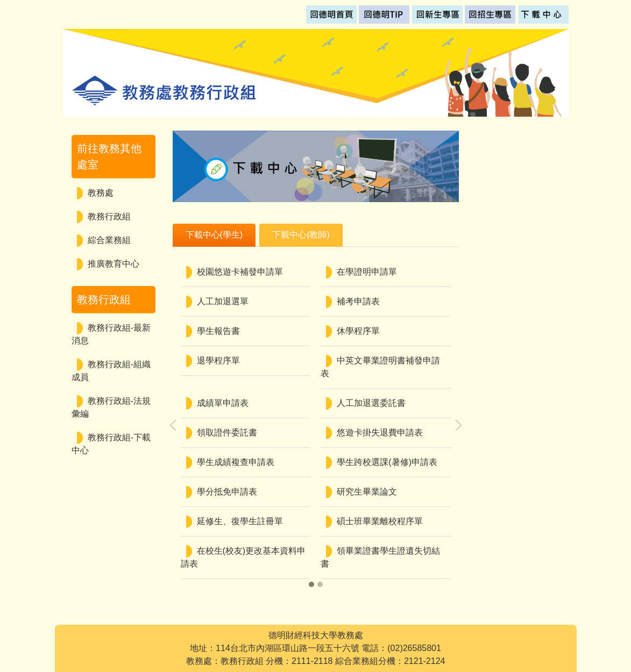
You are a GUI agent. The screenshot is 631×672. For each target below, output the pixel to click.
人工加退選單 (223, 301)
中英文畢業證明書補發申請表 (380, 367)
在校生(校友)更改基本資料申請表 (243, 557)
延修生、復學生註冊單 (240, 521)
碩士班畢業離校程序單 (380, 521)
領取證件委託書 (227, 432)
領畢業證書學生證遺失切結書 (380, 557)
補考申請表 (358, 301)
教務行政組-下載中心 (111, 444)
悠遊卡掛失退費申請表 (380, 432)
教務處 (101, 193)
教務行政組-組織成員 (111, 371)
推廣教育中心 (114, 264)
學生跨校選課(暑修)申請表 (387, 462)
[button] (311, 584)
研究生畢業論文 (367, 492)
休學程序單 (358, 331)
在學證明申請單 (367, 272)
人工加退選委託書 (371, 403)
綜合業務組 (109, 240)
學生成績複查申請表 (236, 462)
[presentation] (175, 425)
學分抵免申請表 (227, 492)
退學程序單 (218, 360)
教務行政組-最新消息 (111, 334)
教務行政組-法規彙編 (111, 407)
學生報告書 (218, 331)
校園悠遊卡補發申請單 (240, 272)
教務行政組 (109, 216)
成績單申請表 (223, 403)
